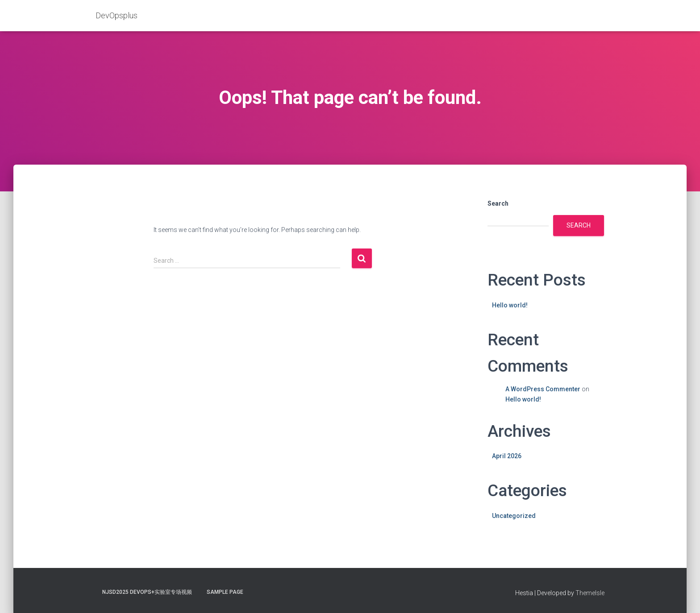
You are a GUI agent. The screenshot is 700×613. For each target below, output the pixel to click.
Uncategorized (514, 516)
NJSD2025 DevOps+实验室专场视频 (147, 592)
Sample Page (225, 592)
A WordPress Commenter (543, 389)
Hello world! (510, 305)
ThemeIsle (590, 593)
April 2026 (507, 456)
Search (498, 203)
